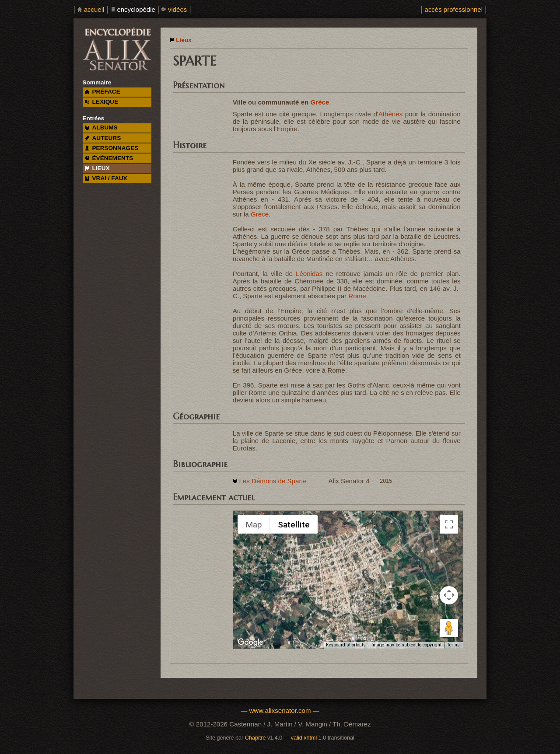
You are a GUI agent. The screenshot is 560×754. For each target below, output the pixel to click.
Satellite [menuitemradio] (294, 525)
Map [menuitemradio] (254, 525)
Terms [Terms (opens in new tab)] (453, 645)
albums (101, 127)
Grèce (320, 102)
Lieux (184, 40)
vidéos (177, 9)
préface (103, 92)
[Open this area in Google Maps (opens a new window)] (250, 642)
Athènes (390, 114)
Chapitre (255, 738)
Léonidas (309, 274)
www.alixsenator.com (280, 710)
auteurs (103, 138)
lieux (97, 168)
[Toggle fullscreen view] (449, 524)
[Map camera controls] (449, 595)
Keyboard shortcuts (346, 645)
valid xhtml (304, 738)
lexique (101, 102)
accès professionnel (454, 9)
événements (109, 158)
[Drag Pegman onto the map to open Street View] (449, 628)
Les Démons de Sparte (273, 481)
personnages (112, 148)
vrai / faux (106, 178)
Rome (357, 296)
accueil (94, 9)
